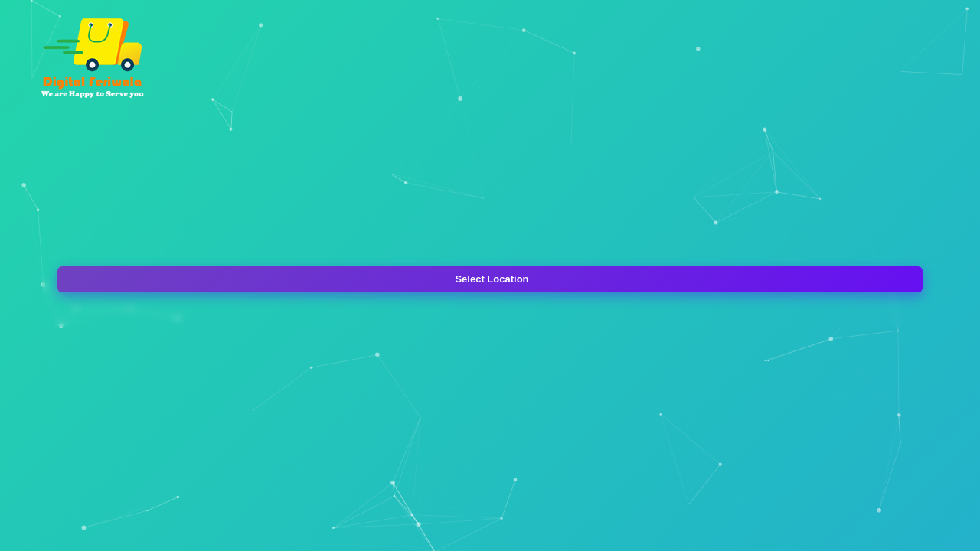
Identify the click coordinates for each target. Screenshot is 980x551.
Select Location (492, 279)
